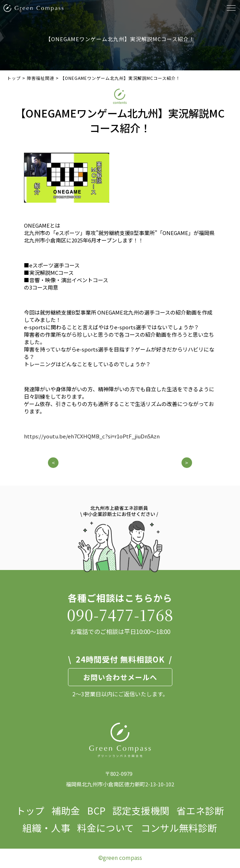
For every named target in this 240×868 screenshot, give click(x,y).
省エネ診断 (200, 810)
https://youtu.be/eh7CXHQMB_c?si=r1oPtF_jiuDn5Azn (92, 436)
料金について (106, 828)
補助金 (66, 810)
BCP (96, 810)
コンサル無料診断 (179, 828)
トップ (30, 810)
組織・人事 (46, 828)
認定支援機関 (141, 810)
